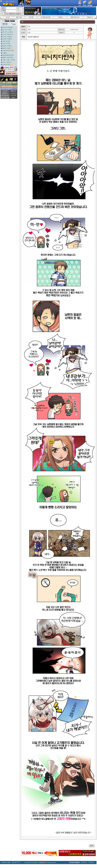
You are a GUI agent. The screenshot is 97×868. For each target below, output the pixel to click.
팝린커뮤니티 (75, 17)
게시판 (31, 17)
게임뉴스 (90, 17)
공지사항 (19, 17)
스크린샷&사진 (46, 17)
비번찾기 (18, 14)
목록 (91, 846)
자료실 (60, 17)
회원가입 (12, 14)
